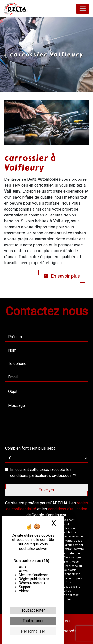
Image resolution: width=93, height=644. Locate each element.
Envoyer (46, 490)
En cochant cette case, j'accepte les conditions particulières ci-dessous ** (43, 473)
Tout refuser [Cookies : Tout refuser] (33, 621)
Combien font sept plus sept (30, 448)
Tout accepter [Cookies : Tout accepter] (33, 610)
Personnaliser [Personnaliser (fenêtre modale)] (33, 631)
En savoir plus (62, 276)
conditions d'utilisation (68, 509)
